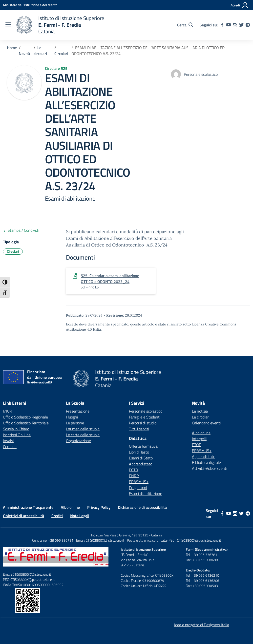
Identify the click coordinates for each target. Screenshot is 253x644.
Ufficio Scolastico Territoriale (26, 423)
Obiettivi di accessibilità (23, 516)
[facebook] (222, 25)
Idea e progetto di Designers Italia (202, 625)
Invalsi (8, 441)
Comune (10, 447)
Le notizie (200, 411)
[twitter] (241, 25)
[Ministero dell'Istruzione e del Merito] (30, 5)
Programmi (138, 488)
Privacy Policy (99, 507)
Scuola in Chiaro (16, 429)
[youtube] (229, 25)
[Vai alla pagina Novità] (24, 54)
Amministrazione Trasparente (28, 507)
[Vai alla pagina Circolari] (61, 54)
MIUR (8, 411)
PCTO (134, 470)
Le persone (75, 423)
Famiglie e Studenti (145, 417)
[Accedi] (240, 5)
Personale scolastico (146, 411)
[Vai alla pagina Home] (12, 48)
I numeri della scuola (83, 429)
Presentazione (78, 411)
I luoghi (72, 417)
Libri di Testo (139, 452)
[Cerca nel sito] (185, 25)
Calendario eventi (206, 423)
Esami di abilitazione (146, 493)
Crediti (57, 516)
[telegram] (248, 25)
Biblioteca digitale (206, 462)
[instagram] (235, 25)
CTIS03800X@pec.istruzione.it (199, 540)
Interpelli (199, 439)
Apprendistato (141, 464)
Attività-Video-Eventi (210, 468)
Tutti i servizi (139, 429)
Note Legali (80, 516)
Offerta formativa (143, 446)
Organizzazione (78, 441)
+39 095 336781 (61, 540)
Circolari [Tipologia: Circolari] (13, 251)
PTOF (196, 445)
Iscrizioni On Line (17, 435)
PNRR (134, 476)
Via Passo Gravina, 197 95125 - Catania (133, 535)
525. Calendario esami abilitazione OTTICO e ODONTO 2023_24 (110, 279)
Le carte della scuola (83, 435)
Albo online (201, 433)
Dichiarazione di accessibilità (142, 507)
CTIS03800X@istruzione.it (105, 540)
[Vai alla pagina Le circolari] (40, 51)
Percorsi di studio (143, 423)
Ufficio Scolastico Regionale (25, 417)
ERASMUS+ (139, 482)
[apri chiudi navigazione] (8, 25)
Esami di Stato (141, 458)
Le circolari (201, 417)
